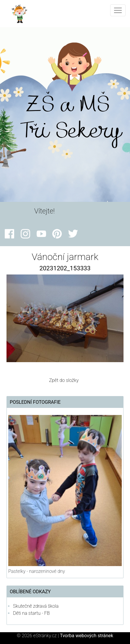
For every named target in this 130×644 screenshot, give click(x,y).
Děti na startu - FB (31, 613)
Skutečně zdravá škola (36, 606)
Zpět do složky (64, 380)
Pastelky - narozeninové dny (37, 571)
